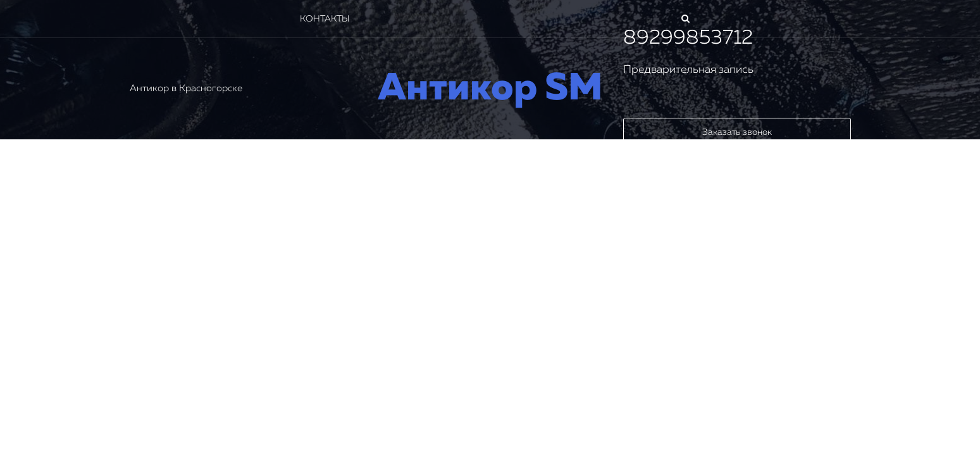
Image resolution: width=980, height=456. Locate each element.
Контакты (325, 19)
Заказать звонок (737, 132)
